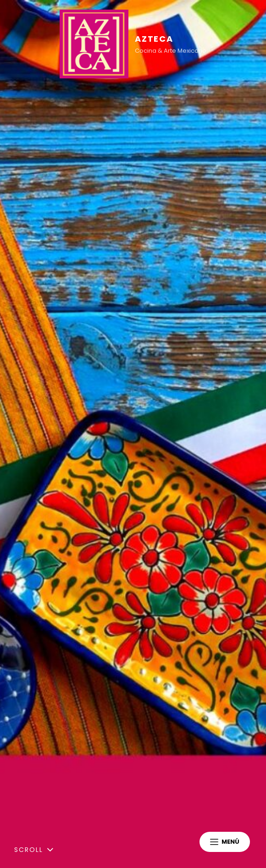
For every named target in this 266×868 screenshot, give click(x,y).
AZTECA (154, 39)
